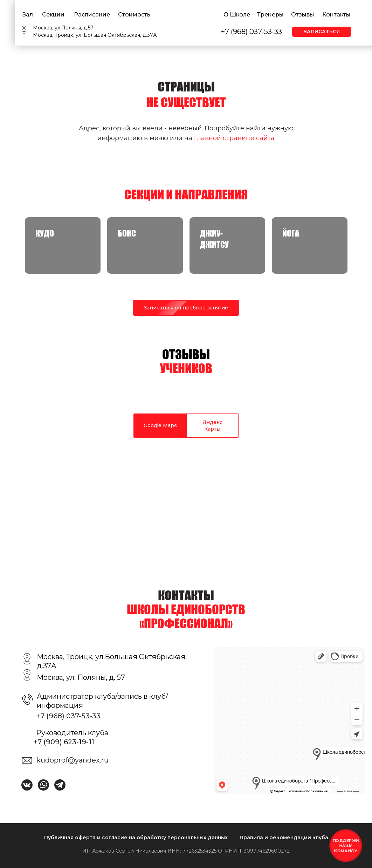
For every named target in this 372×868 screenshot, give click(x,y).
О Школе (237, 15)
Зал (28, 15)
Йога (291, 233)
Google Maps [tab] (160, 425)
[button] (186, 308)
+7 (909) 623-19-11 (64, 742)
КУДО (45, 233)
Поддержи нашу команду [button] (346, 845)
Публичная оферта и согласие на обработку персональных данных (136, 838)
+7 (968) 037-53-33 (252, 32)
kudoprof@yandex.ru (73, 760)
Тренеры (270, 15)
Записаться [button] (322, 32)
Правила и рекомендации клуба (284, 838)
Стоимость (134, 15)
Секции (53, 15)
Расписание (92, 15)
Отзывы (303, 15)
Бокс (127, 233)
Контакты (336, 15)
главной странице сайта (234, 138)
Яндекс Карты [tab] (212, 426)
